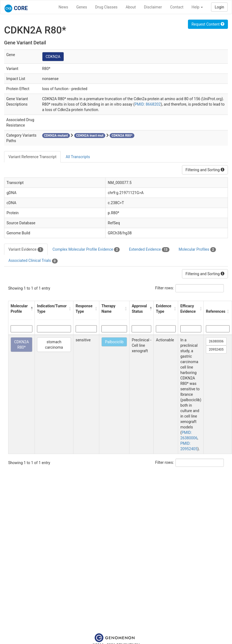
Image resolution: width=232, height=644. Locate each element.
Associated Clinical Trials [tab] (33, 261)
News (63, 7)
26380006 (216, 341)
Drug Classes (106, 7)
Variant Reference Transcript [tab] (32, 157)
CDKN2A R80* (21, 345)
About (131, 7)
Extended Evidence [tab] (149, 250)
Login (219, 7)
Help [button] (197, 7)
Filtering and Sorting (205, 170)
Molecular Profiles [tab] (197, 250)
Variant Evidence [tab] (26, 250)
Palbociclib (114, 342)
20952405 (216, 349)
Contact (177, 7)
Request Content (208, 24)
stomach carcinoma (54, 345)
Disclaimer (153, 7)
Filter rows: (165, 288)
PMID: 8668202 (148, 104)
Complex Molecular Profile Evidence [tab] (86, 250)
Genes (82, 7)
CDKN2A (53, 57)
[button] (31, 309)
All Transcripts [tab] (78, 157)
